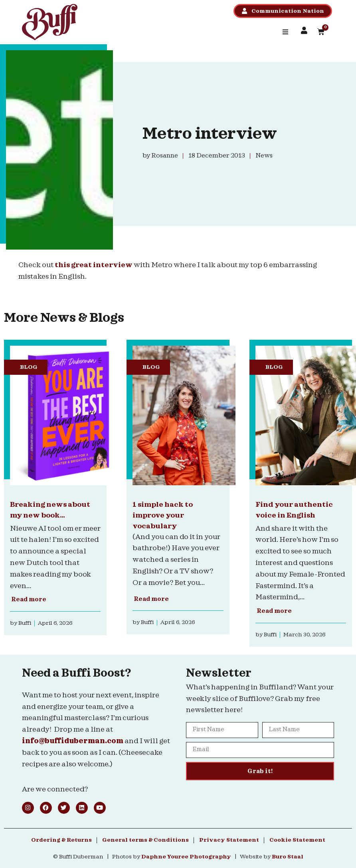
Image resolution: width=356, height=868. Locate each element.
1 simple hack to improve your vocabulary (163, 515)
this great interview (94, 265)
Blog (29, 367)
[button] (285, 32)
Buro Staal (288, 857)
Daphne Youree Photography (186, 857)
